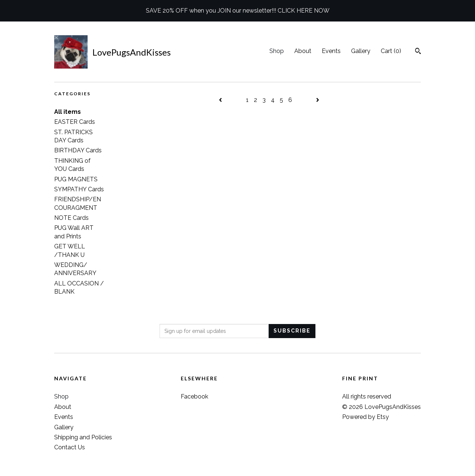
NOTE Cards (71, 218)
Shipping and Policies (83, 437)
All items (68, 112)
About (303, 51)
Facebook (194, 396)
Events (331, 51)
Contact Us (70, 447)
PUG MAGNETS (76, 179)
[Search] (418, 52)
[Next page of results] (318, 100)
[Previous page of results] (221, 100)
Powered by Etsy (366, 417)
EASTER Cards (75, 122)
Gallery (361, 51)
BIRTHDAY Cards (78, 150)
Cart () (391, 51)
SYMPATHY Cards (79, 189)
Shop (277, 51)
